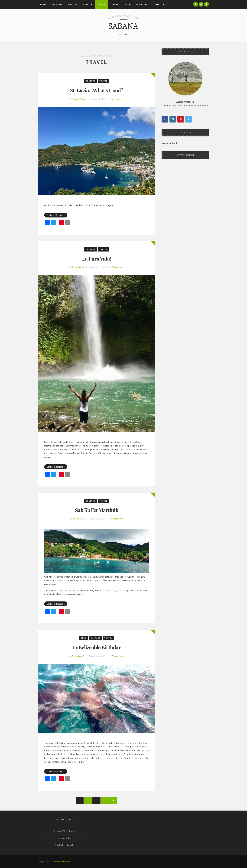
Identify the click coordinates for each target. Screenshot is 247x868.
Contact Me (159, 4)
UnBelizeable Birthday (97, 647)
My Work (87, 4)
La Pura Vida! (97, 258)
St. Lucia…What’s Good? (97, 90)
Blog (84, 638)
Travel (101, 4)
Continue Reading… (56, 215)
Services (72, 4)
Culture (115, 4)
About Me (57, 4)
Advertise (142, 4)
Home (43, 4)
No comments (117, 99)
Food (128, 4)
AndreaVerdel (79, 99)
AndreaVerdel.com (62, 862)
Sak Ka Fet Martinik (97, 510)
